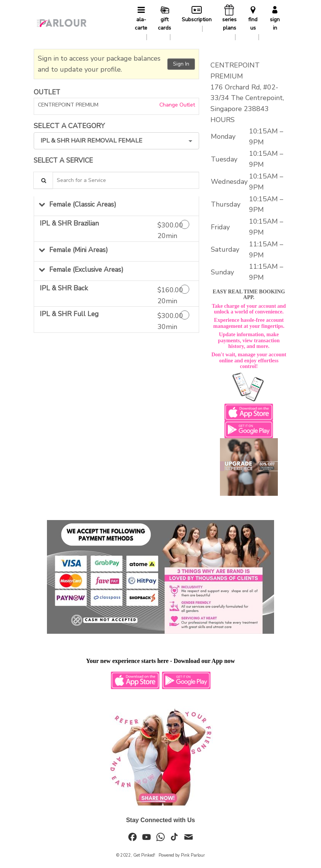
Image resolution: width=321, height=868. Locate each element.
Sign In (181, 64)
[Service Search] (43, 180)
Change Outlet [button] (176, 105)
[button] (116, 206)
